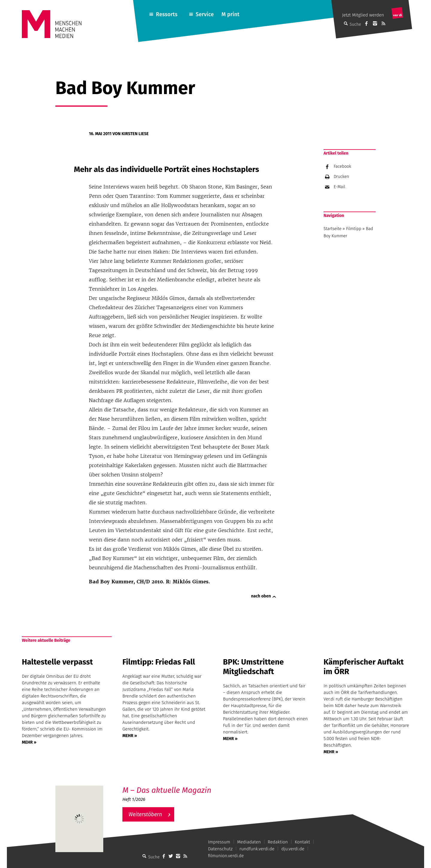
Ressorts (167, 14)
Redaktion (278, 842)
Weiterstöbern (145, 814)
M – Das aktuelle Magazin (167, 790)
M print (230, 14)
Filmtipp (354, 229)
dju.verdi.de (293, 849)
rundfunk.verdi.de (257, 849)
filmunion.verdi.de (226, 856)
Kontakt (302, 842)
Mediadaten (249, 842)
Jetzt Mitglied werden (363, 15)
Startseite (333, 229)
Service (205, 14)
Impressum (219, 842)
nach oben (261, 596)
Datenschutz (220, 849)
